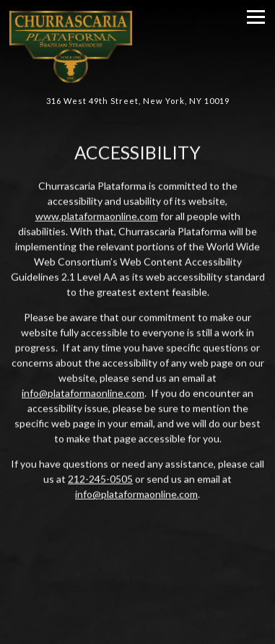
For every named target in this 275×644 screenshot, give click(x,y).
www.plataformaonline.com (97, 216)
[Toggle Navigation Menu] (256, 17)
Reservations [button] (137, 628)
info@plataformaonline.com (83, 393)
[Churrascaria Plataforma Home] (118, 45)
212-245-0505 (100, 479)
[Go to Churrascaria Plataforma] (137, 101)
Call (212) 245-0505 (138, 594)
